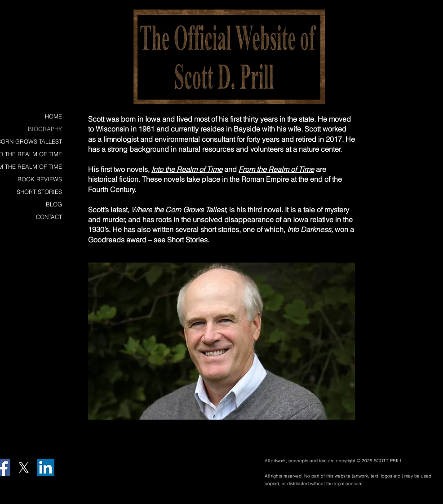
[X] (24, 467)
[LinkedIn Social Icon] (46, 467)
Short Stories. (188, 240)
